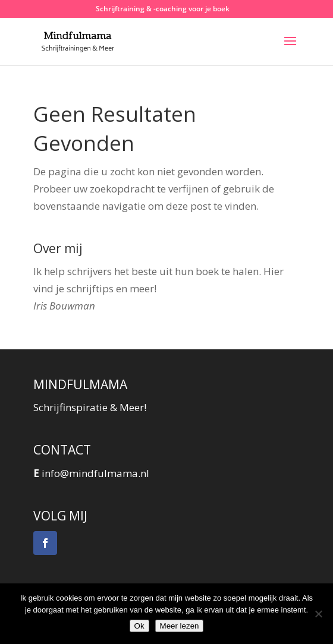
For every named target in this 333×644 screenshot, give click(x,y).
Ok (139, 626)
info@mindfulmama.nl (95, 473)
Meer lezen (180, 626)
